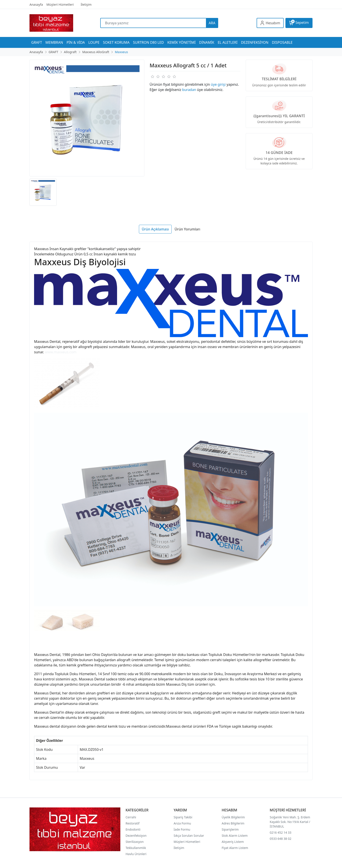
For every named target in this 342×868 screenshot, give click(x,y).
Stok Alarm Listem (235, 836)
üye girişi (218, 84)
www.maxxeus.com (61, 352)
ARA (212, 23)
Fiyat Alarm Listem (235, 848)
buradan (189, 90)
